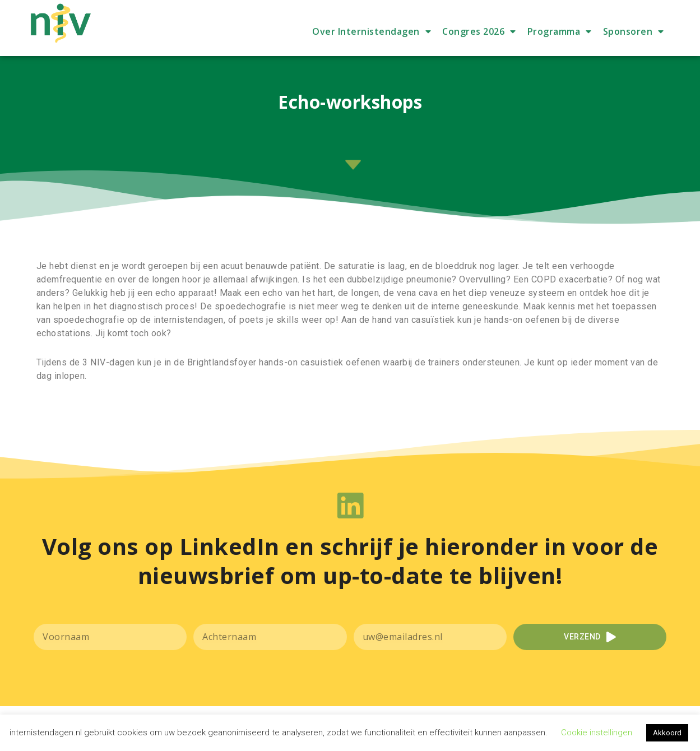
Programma (560, 51)
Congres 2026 (479, 51)
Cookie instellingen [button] (597, 733)
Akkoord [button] (667, 733)
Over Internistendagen (372, 51)
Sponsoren (634, 51)
